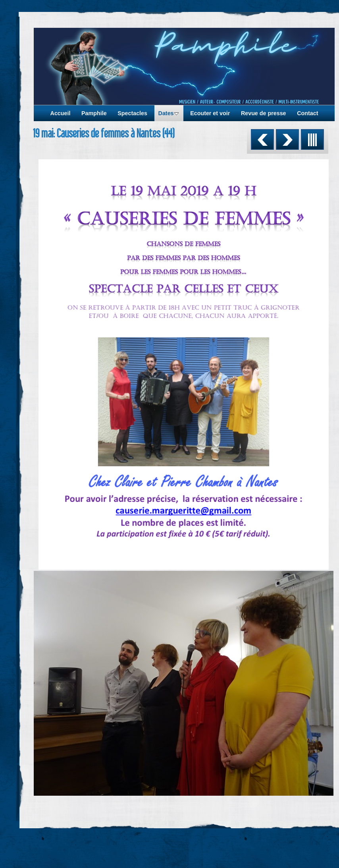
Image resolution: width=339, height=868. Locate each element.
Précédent (262, 139)
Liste (312, 139)
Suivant (287, 139)
